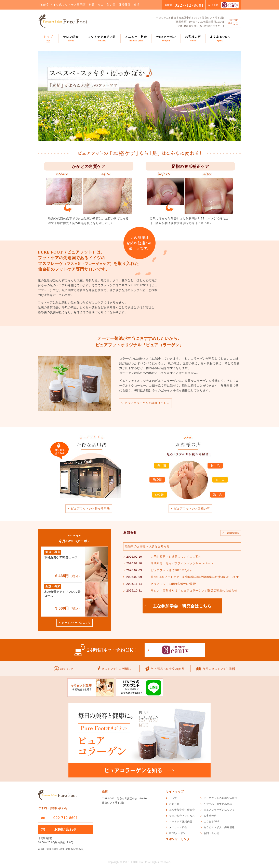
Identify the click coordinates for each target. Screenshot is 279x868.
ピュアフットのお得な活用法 (90, 508)
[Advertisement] (213, 850)
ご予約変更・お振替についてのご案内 (176, 557)
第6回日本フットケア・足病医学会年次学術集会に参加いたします (195, 577)
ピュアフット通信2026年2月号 (171, 570)
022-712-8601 (66, 818)
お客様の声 (193, 39)
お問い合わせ (66, 829)
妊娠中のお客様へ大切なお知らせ (147, 546)
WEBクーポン (166, 39)
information (232, 533)
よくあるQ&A (220, 39)
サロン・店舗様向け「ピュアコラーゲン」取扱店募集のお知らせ (194, 591)
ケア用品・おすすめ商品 (218, 804)
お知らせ (174, 804)
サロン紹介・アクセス (182, 816)
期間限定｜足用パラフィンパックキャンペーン (182, 563)
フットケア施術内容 (102, 39)
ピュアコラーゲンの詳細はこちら (147, 403)
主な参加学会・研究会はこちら (182, 606)
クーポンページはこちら (76, 623)
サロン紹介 (71, 39)
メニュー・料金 (136, 39)
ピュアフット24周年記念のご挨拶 (173, 584)
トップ (48, 39)
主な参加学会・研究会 (182, 810)
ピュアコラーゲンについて (219, 810)
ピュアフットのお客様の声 (192, 508)
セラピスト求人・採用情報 (219, 827)
